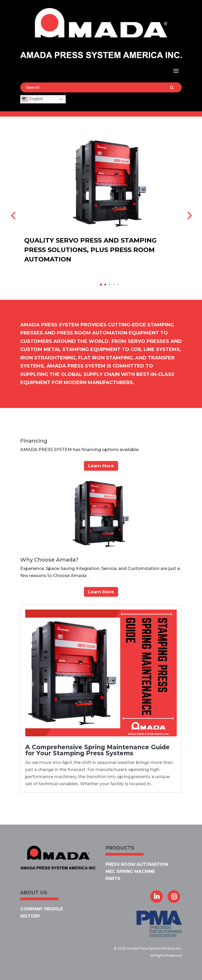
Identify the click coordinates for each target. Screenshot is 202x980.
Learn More (101, 466)
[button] (101, 285)
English (32, 99)
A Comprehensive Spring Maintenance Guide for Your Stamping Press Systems (97, 750)
